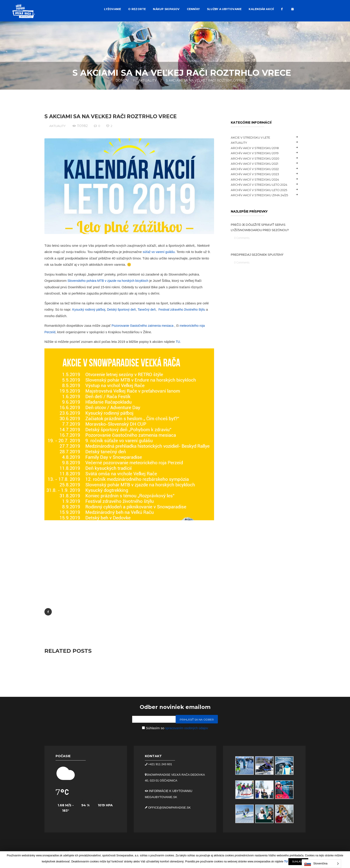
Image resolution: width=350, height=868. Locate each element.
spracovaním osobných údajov (187, 728)
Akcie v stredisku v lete (253, 137)
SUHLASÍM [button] (298, 862)
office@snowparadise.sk (170, 807)
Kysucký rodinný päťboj (90, 309)
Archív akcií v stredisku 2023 (258, 174)
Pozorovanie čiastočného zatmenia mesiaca (144, 325)
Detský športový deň (124, 309)
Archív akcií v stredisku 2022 (258, 169)
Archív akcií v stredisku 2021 (258, 164)
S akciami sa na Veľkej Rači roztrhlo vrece (115, 116)
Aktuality (147, 80)
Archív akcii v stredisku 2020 (258, 158)
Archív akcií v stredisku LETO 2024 (263, 185)
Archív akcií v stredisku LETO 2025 (263, 190)
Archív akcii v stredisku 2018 (258, 148)
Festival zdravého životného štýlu (187, 309)
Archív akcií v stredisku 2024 (258, 179)
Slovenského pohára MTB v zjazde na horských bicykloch (110, 280)
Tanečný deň (151, 309)
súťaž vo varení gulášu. (160, 252)
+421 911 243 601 (160, 764)
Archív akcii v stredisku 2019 (258, 153)
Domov (122, 80)
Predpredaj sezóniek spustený (261, 261)
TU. (178, 341)
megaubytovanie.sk (162, 797)
